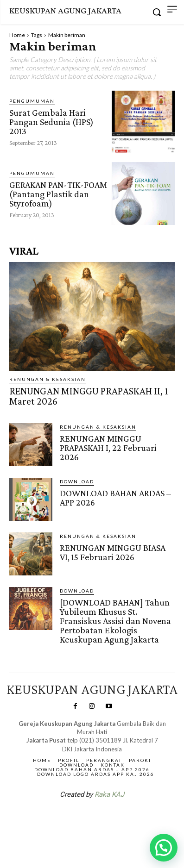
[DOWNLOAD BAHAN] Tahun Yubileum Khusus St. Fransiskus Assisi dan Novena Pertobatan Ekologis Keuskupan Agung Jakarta (115, 621)
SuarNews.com (77, 818)
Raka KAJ (109, 794)
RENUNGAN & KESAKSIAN (48, 379)
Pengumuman (32, 101)
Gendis (120, 818)
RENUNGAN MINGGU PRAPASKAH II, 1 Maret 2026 (89, 396)
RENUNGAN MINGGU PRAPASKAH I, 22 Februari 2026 (108, 448)
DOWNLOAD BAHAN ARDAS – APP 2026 (115, 498)
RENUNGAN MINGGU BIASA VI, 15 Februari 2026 (113, 552)
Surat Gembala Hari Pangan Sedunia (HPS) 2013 (51, 122)
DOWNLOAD (77, 481)
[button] (164, 848)
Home (17, 35)
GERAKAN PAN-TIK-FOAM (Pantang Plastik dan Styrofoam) (58, 194)
